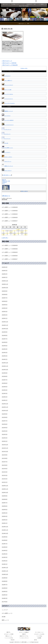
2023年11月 (5, 366)
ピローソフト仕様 (7, 90)
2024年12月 (5, 322)
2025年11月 (5, 284)
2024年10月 (5, 329)
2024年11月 (5, 325)
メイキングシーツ (7, 129)
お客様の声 (5, 182)
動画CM (24, 634)
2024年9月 (5, 332)
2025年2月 (5, 315)
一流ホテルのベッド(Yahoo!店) (10, 65)
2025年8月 (5, 295)
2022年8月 (5, 417)
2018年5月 (5, 592)
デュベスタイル (6, 116)
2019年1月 (5, 564)
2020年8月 (5, 499)
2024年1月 (5, 359)
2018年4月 (5, 595)
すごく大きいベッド (39, 632)
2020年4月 (5, 513)
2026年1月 (5, 277)
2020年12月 (5, 486)
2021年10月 (5, 452)
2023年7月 (5, 380)
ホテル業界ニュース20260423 (10, 214)
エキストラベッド (7, 161)
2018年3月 (5, 598)
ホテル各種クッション (7, 148)
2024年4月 (5, 349)
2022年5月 (5, 428)
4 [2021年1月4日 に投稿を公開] (3, 231)
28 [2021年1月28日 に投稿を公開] (15, 235)
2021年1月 (5, 482)
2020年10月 (5, 493)
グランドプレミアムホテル (8, 103)
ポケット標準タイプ (7, 80)
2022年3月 (5, 435)
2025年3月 (5, 312)
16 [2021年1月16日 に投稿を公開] (22, 232)
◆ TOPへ (9, 632)
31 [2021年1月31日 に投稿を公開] (26, 235)
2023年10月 (5, 370)
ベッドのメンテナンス (24, 638)
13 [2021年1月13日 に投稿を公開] (11, 232)
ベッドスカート (6, 152)
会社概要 (39, 638)
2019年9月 (5, 537)
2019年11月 (5, 530)
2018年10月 (5, 574)
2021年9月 (5, 455)
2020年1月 (5, 523)
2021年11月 (5, 448)
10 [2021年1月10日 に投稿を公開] (26, 231)
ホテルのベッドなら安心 (39, 634)
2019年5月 (5, 551)
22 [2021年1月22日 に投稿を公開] (18, 233)
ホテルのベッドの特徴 (9, 634)
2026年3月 (5, 271)
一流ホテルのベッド (7, 61)
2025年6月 (5, 301)
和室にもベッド (9, 636)
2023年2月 (5, 397)
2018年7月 (5, 585)
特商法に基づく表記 (6, 181)
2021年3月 (5, 475)
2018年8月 (5, 581)
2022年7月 (5, 421)
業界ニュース (5, 620)
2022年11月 (5, 407)
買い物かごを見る (24, 68)
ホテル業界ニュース (7, 613)
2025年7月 (5, 298)
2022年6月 (5, 424)
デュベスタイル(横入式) (8, 120)
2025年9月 (5, 291)
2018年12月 (5, 568)
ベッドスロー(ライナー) (8, 125)
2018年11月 (5, 571)
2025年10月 (5, 288)
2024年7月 (5, 339)
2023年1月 (5, 400)
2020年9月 (5, 496)
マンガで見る (39, 636)
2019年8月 (5, 540)
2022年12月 (5, 404)
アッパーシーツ (6, 139)
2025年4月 (5, 308)
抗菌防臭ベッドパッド (7, 111)
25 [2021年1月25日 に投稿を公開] (4, 235)
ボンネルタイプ (6, 76)
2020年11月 (5, 489)
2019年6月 (5, 547)
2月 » (7, 238)
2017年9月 (5, 602)
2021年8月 (5, 458)
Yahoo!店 (12, 640)
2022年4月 (5, 431)
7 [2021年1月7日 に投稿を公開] (15, 231)
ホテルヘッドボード (7, 157)
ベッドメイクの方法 (9, 638)
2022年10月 (5, 411)
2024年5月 (5, 346)
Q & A (4, 184)
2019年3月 (5, 557)
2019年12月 (5, 527)
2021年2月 (5, 479)
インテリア (5, 610)
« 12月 (3, 238)
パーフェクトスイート (7, 99)
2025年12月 (5, 281)
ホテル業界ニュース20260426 (10, 211)
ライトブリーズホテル (7, 94)
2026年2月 (5, 274)
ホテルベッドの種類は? (24, 632)
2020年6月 (5, 506)
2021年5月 (5, 469)
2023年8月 (5, 376)
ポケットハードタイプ (7, 85)
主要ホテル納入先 (24, 191)
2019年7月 (5, 544)
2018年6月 (5, 588)
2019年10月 (5, 533)
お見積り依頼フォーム (7, 175)
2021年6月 (5, 465)
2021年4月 (5, 472)
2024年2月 (5, 356)
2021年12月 (5, 445)
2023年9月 (5, 373)
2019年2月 (5, 561)
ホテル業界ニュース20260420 (10, 218)
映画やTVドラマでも (24, 636)
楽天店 (35, 640)
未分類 (4, 617)
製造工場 (4, 180)
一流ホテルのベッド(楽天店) (9, 63)
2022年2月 (5, 438)
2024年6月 (5, 342)
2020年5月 (5, 510)
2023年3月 (5, 394)
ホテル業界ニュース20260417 (10, 221)
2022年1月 (5, 441)
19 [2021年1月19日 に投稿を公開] (7, 233)
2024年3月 (5, 353)
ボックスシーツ (6, 134)
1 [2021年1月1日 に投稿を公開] (18, 229)
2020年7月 (5, 503)
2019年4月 (5, 554)
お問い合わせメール (6, 196)
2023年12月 (5, 363)
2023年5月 (5, 387)
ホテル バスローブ (7, 171)
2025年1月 (5, 318)
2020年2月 (5, 520)
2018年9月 (5, 578)
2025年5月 (5, 305)
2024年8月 (5, 336)
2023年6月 (5, 383)
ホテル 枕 (5, 143)
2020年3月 (5, 516)
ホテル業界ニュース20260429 (10, 207)
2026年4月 (5, 267)
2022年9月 (5, 414)
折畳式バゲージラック (7, 166)
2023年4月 (5, 390)
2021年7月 (5, 462)
